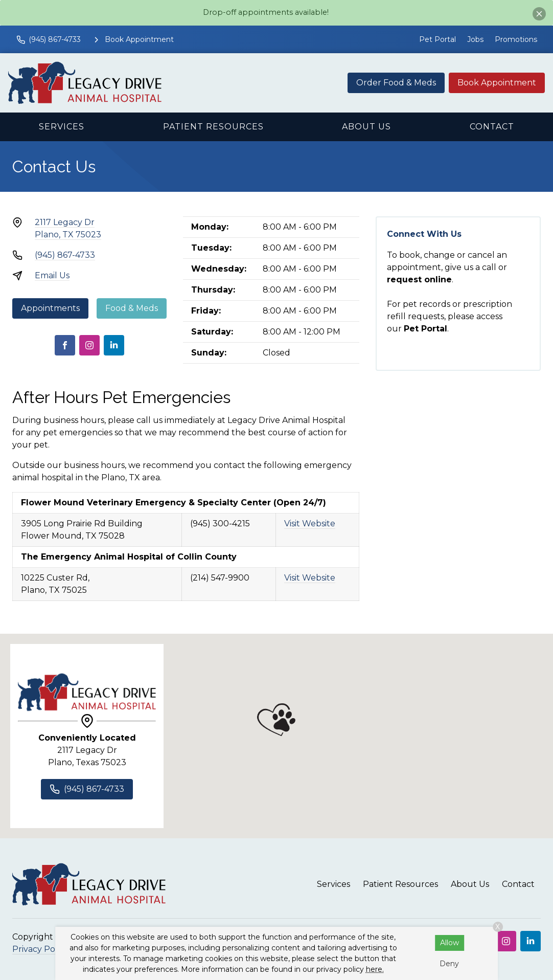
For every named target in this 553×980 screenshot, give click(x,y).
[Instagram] (89, 345)
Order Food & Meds (396, 83)
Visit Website (310, 524)
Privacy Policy (40, 949)
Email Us (52, 275)
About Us (366, 127)
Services (62, 127)
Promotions (516, 39)
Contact (492, 127)
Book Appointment (497, 83)
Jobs (475, 39)
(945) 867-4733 (65, 255)
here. (375, 969)
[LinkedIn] (114, 345)
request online (419, 280)
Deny (449, 964)
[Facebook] (65, 345)
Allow (450, 943)
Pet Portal (437, 39)
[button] (276, 720)
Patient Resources (213, 127)
